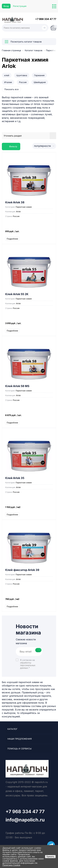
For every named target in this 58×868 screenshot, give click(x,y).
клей (7, 75)
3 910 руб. (29, 325)
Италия (8, 82)
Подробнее (12, 239)
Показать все (11, 89)
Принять (50, 857)
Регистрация (20, 6)
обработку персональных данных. (28, 665)
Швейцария (40, 82)
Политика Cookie (11, 865)
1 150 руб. (29, 509)
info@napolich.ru (25, 820)
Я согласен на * (28, 664)
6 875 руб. (29, 417)
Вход (6, 6)
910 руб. (29, 233)
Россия (23, 82)
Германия (39, 75)
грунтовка (22, 75)
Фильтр (11, 146)
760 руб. (29, 601)
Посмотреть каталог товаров (23, 42)
